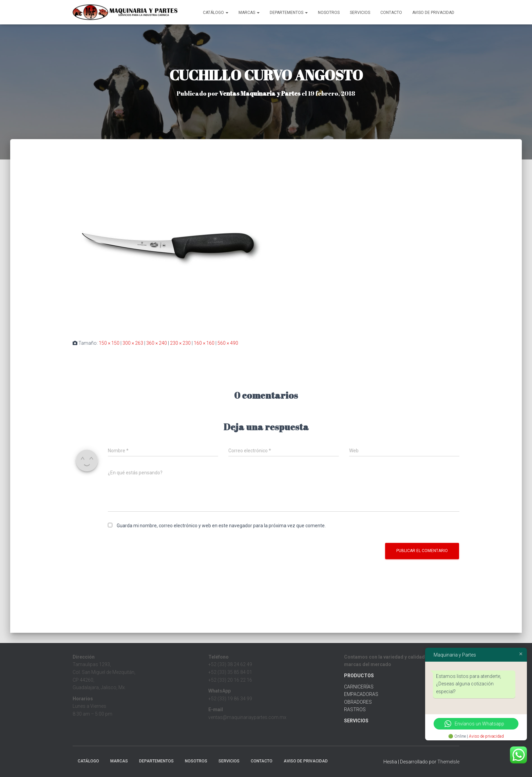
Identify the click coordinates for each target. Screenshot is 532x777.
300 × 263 (133, 343)
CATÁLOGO (216, 13)
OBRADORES (358, 702)
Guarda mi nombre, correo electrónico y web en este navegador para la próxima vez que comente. (221, 526)
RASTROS (355, 709)
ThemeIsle (448, 762)
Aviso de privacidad (486, 736)
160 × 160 (204, 343)
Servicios (360, 13)
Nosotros (329, 13)
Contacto (391, 13)
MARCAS (249, 13)
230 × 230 (180, 343)
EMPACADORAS (361, 694)
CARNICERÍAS (359, 687)
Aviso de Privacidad (433, 13)
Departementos (289, 13)
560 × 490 (228, 343)
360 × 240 (157, 343)
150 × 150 (109, 343)
